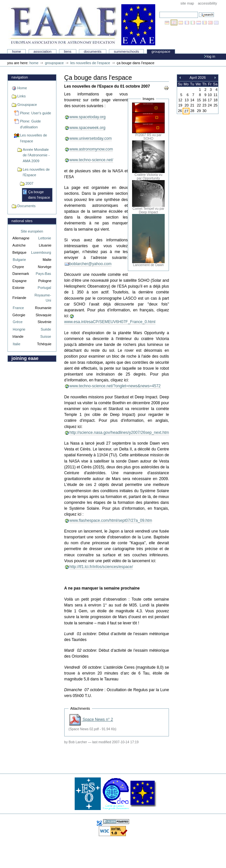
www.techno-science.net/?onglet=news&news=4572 (115, 386)
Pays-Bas (43, 274)
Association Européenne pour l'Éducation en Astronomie (82, 25)
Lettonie (45, 238)
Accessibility (208, 3)
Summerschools (126, 51)
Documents (93, 51)
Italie (16, 344)
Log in (211, 56)
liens (68, 51)
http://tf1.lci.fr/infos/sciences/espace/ (101, 567)
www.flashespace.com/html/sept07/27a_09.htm (111, 520)
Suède (46, 329)
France (18, 308)
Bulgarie (19, 260)
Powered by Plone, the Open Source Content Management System (116, 822)
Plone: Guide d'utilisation (30, 124)
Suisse (46, 336)
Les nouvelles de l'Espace (36, 172)
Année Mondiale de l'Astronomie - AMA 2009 (36, 155)
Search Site (159, 12)
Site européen (32, 231)
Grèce (18, 322)
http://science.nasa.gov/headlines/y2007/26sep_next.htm (119, 433)
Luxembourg (41, 252)
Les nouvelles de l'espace (90, 63)
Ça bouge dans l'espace (39, 195)
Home (17, 51)
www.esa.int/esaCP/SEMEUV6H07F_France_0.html (110, 322)
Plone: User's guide (35, 113)
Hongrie (19, 329)
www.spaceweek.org (88, 128)
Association (43, 51)
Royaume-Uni (43, 298)
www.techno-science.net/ (91, 160)
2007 (30, 183)
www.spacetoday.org (88, 117)
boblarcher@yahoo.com (90, 264)
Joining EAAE (25, 358)
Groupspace (161, 51)
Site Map (187, 3)
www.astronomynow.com (91, 149)
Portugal (45, 288)
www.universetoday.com (91, 138)
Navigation (20, 77)
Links (22, 96)
